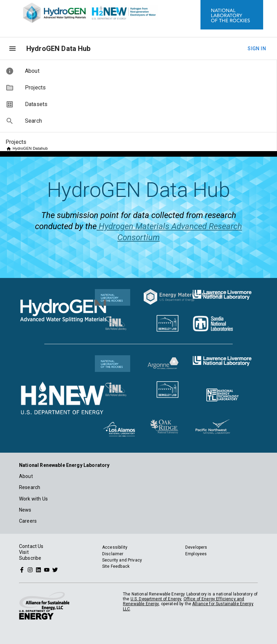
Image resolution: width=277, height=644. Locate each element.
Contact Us (31, 546)
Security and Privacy (122, 560)
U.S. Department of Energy (156, 599)
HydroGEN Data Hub (59, 49)
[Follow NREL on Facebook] (22, 569)
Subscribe (30, 558)
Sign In (257, 49)
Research (30, 487)
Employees (196, 554)
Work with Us (33, 499)
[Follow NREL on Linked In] (38, 569)
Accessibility (115, 547)
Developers (196, 547)
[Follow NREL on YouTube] (47, 569)
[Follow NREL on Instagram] (30, 569)
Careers (28, 521)
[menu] (12, 49)
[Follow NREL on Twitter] (55, 569)
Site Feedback (116, 566)
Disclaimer (113, 554)
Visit (24, 552)
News (25, 510)
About (26, 476)
